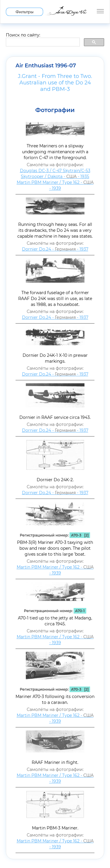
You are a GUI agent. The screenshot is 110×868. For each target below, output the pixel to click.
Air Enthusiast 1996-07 (46, 66)
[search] (42, 42)
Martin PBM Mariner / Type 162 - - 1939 (55, 185)
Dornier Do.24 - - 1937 (55, 249)
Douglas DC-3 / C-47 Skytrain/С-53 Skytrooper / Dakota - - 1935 (55, 174)
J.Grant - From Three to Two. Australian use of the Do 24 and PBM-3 (55, 83)
